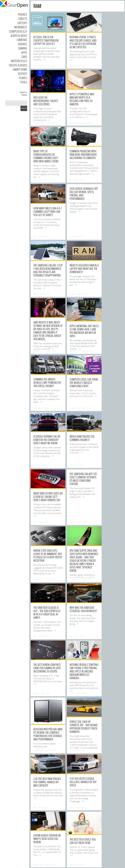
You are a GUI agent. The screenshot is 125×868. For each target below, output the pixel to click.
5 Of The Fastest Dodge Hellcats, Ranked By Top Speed (83, 782)
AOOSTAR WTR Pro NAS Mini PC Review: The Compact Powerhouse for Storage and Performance (48, 734)
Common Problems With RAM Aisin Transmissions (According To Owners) (83, 154)
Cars (24, 57)
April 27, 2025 (80, 750)
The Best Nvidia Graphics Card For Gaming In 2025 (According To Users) (47, 668)
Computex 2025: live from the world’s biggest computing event (84, 383)
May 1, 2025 (45, 693)
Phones (23, 14)
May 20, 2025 (43, 408)
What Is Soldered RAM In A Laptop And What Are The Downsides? (84, 269)
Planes (23, 78)
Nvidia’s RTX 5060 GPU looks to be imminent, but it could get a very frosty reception (48, 555)
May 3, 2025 (79, 636)
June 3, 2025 (51, 66)
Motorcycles (19, 61)
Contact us (23, 92)
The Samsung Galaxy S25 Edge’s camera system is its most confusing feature (83, 479)
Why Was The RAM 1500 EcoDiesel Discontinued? (83, 609)
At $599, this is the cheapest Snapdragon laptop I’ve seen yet (46, 40)
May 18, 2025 (88, 408)
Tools (24, 82)
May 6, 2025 (51, 579)
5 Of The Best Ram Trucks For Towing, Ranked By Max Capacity (47, 782)
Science (22, 73)
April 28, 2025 (82, 693)
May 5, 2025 (87, 579)
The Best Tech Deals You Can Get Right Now (83, 841)
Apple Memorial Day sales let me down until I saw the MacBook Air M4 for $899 (84, 331)
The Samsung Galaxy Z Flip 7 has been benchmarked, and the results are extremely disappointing (48, 270)
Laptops (22, 23)
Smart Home (20, 69)
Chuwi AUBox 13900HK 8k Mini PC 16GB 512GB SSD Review (47, 839)
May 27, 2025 (45, 294)
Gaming (23, 48)
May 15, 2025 (43, 465)
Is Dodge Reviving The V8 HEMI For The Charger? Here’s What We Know (47, 440)
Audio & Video (19, 35)
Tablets (23, 19)
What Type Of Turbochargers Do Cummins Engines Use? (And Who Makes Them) (46, 156)
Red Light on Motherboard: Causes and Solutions (46, 101)
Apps (24, 52)
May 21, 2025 (88, 351)
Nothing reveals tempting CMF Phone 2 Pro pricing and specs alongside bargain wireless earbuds (84, 671)
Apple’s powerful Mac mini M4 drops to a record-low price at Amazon (82, 99)
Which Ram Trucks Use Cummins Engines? (82, 438)
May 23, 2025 (51, 351)
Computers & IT (18, 31)
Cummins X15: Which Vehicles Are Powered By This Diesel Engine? (47, 383)
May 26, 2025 (82, 294)
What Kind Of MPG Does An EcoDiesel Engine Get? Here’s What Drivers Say (48, 497)
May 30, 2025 (43, 237)
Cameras (22, 40)
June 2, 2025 (51, 123)
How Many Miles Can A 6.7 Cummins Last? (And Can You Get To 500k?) (48, 212)
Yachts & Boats (18, 65)
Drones (23, 44)
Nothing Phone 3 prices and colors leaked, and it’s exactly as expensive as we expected (83, 42)
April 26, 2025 (44, 807)
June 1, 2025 (43, 180)
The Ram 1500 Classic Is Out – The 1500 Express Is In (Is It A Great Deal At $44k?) (47, 613)
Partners (24, 95)
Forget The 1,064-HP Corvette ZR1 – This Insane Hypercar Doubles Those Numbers (84, 727)
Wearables (21, 27)
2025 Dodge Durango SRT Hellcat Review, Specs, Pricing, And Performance (84, 194)
